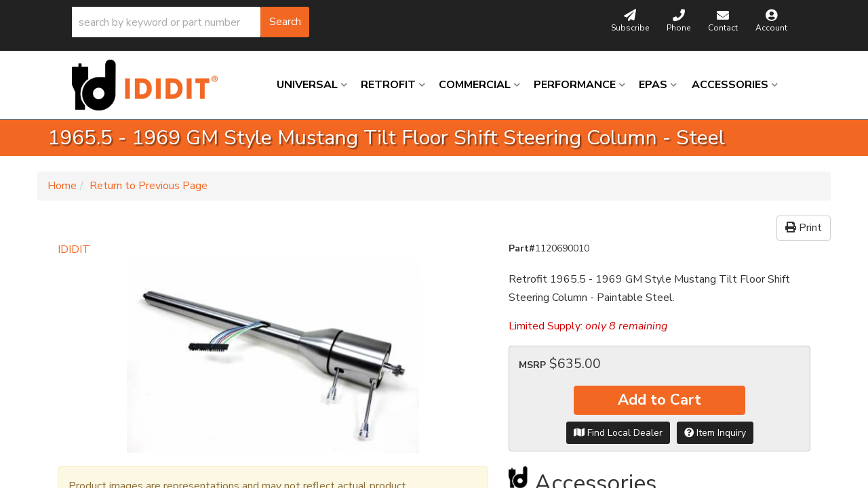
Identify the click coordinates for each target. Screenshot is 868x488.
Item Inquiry (715, 433)
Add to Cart (659, 400)
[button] (191, 22)
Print (804, 228)
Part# (522, 248)
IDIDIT (74, 249)
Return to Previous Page (149, 186)
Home (62, 186)
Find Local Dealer (618, 433)
